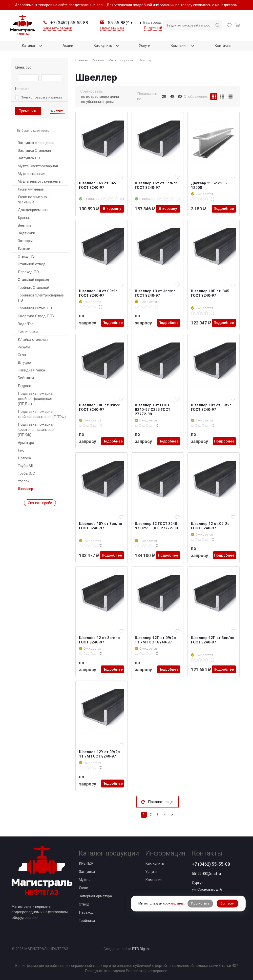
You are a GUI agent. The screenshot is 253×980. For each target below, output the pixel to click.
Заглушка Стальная (34, 150)
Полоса (24, 458)
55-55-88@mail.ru (206, 874)
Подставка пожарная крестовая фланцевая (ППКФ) (37, 430)
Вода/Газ (26, 324)
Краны (23, 218)
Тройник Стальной (33, 288)
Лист (22, 450)
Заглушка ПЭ (29, 158)
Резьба (24, 347)
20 (164, 97)
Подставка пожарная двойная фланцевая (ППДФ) (36, 399)
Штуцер (24, 363)
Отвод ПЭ (26, 256)
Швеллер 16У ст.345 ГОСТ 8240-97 (98, 185)
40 (172, 97)
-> (171, 815)
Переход (86, 912)
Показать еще (160, 802)
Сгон (22, 355)
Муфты (85, 880)
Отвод (84, 904)
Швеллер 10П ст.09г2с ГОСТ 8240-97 (100, 407)
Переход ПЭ (28, 272)
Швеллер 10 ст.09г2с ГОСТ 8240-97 (98, 293)
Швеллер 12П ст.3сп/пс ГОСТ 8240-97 (213, 640)
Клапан (24, 248)
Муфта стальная (32, 174)
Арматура (26, 443)
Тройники (87, 921)
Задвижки (26, 233)
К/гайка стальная (33, 340)
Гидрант (25, 386)
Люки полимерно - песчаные (34, 200)
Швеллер (25, 489)
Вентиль (25, 225)
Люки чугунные (31, 189)
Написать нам (112, 28)
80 (180, 97)
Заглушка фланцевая (36, 143)
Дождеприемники (33, 210)
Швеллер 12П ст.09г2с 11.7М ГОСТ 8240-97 (155, 640)
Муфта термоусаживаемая (40, 181)
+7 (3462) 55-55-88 (211, 864)
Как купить (155, 863)
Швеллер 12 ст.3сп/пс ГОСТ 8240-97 (99, 640)
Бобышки (26, 378)
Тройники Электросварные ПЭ (41, 298)
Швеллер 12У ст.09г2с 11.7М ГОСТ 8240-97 (99, 754)
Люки (84, 888)
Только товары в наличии (42, 97)
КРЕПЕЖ (86, 863)
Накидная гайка (31, 370)
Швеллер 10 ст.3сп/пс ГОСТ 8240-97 (155, 293)
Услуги (151, 872)
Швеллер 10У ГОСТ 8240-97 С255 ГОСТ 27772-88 (153, 410)
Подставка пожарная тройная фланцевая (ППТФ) (42, 414)
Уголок (24, 481)
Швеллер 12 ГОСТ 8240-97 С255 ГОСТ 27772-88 (157, 526)
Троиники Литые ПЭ (35, 308)
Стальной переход (33, 280)
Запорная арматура (95, 896)
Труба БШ (26, 466)
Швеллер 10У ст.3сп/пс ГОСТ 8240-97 (101, 526)
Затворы (25, 241)
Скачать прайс (40, 503)
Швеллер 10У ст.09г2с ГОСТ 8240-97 (211, 407)
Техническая (29, 332)
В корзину (112, 209)
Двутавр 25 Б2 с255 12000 (209, 185)
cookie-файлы (174, 903)
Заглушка (87, 872)
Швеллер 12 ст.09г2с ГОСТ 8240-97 (210, 526)
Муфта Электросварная (38, 166)
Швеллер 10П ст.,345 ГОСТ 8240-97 (210, 293)
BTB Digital (141, 949)
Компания (154, 880)
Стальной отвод (32, 264)
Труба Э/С (26, 473)
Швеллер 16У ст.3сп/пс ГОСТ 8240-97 (156, 185)
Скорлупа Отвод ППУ (36, 316)
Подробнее (224, 209)
